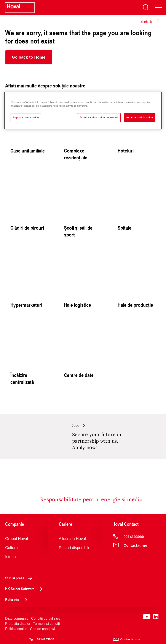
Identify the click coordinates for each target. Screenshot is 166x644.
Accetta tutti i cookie (140, 117)
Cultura (11, 553)
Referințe (17, 605)
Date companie (17, 624)
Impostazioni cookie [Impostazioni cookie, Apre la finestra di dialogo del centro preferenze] (26, 117)
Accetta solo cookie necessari (99, 117)
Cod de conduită (43, 634)
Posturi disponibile (75, 553)
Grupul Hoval (17, 544)
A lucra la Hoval (72, 544)
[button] (29, 57)
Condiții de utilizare (46, 624)
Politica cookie (16, 634)
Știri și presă (20, 583)
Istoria (10, 562)
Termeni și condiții (47, 629)
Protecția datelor (18, 629)
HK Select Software (25, 594)
